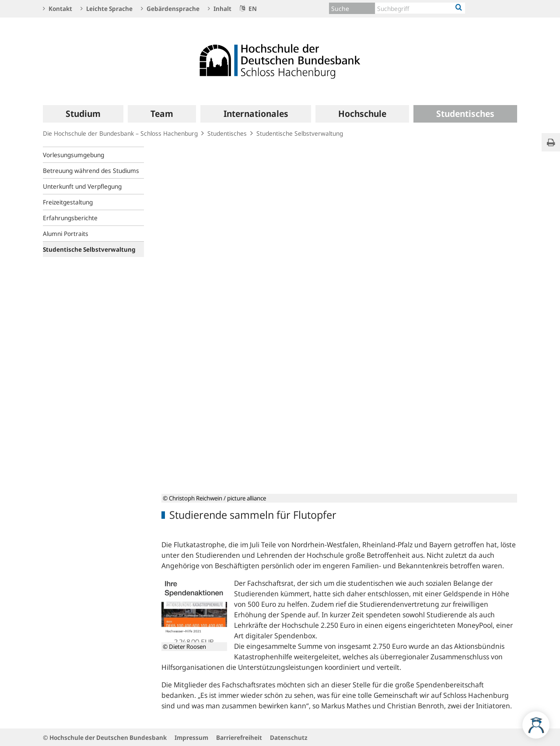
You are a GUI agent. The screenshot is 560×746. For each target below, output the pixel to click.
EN (248, 9)
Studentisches (227, 133)
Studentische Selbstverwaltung (300, 133)
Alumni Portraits (66, 234)
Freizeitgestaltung (68, 202)
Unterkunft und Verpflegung (82, 186)
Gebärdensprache (170, 9)
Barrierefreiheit (239, 737)
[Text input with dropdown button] (420, 8)
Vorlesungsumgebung (73, 155)
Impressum (191, 737)
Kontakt (58, 9)
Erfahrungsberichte (70, 218)
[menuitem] (83, 114)
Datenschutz (289, 737)
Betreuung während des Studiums (91, 171)
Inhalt (220, 9)
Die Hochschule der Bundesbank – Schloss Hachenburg (120, 133)
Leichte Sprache (107, 9)
